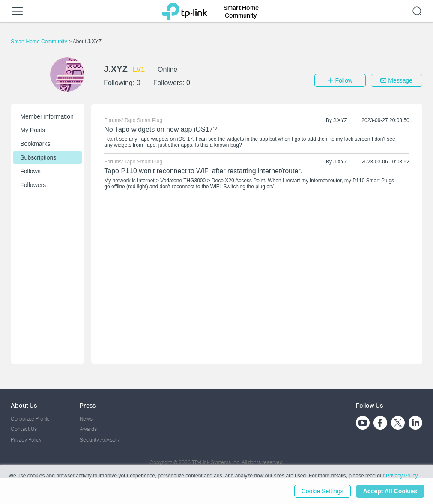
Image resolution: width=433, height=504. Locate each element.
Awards (88, 429)
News (86, 419)
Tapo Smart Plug (143, 120)
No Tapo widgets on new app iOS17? (160, 129)
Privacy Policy (26, 440)
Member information (47, 116)
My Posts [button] (33, 130)
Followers (33, 185)
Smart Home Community (40, 42)
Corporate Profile (30, 419)
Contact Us (24, 429)
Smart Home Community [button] (241, 11)
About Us (24, 405)
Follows (30, 171)
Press (88, 405)
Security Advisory (100, 440)
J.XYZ (340, 120)
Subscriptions (38, 157)
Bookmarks (35, 144)
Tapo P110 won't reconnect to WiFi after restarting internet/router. (203, 171)
